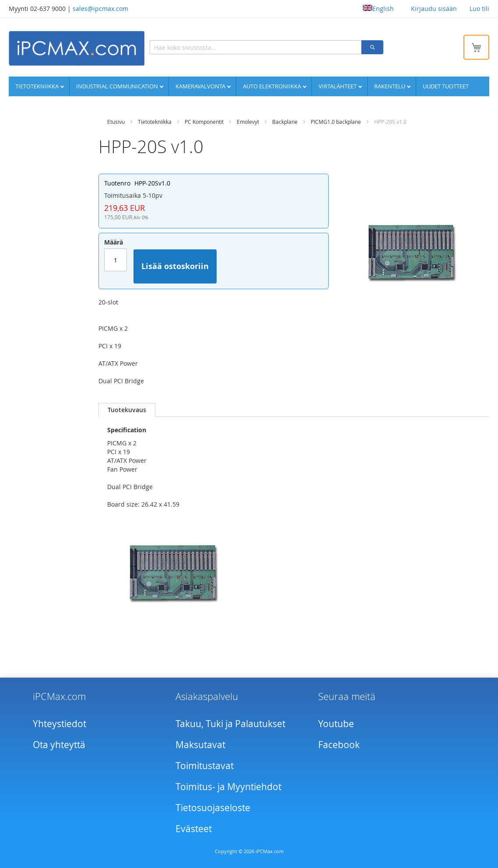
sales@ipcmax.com (100, 9)
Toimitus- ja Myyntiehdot (228, 787)
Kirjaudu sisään (434, 9)
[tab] (127, 410)
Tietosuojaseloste (213, 808)
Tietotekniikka (38, 86)
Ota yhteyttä (59, 745)
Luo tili (479, 9)
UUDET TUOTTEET (446, 86)
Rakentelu (390, 86)
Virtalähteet (338, 86)
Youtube (336, 724)
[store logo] (77, 48)
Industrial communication (118, 86)
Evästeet (194, 829)
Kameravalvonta (201, 86)
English (378, 9)
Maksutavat (200, 745)
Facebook (339, 745)
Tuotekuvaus (127, 410)
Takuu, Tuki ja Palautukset (230, 724)
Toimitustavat (205, 766)
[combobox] (256, 47)
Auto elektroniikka (273, 86)
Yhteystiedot (60, 724)
